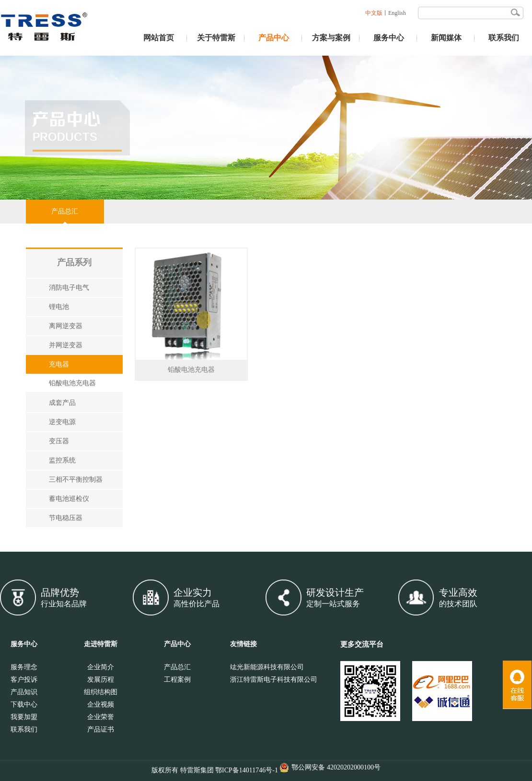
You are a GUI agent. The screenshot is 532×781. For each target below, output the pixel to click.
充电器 (59, 364)
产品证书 (101, 729)
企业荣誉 (101, 717)
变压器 (59, 441)
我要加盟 (24, 717)
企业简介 (101, 667)
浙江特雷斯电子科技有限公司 (274, 680)
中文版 (374, 13)
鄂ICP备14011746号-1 (247, 770)
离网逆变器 (66, 326)
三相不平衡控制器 (76, 479)
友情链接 (243, 644)
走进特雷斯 (101, 644)
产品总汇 (65, 211)
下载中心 (24, 704)
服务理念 (24, 667)
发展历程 (101, 680)
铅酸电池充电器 (72, 383)
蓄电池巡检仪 (69, 499)
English (397, 13)
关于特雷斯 (216, 38)
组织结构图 (101, 692)
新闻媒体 (446, 38)
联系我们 (504, 38)
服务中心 (389, 38)
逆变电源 (62, 422)
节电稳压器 (66, 518)
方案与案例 (331, 38)
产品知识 (24, 692)
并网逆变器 (66, 345)
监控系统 (62, 460)
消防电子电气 (69, 288)
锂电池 (59, 307)
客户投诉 (24, 680)
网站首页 (159, 38)
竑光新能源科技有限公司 (267, 667)
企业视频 (101, 704)
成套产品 (62, 403)
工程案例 (177, 680)
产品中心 (274, 38)
